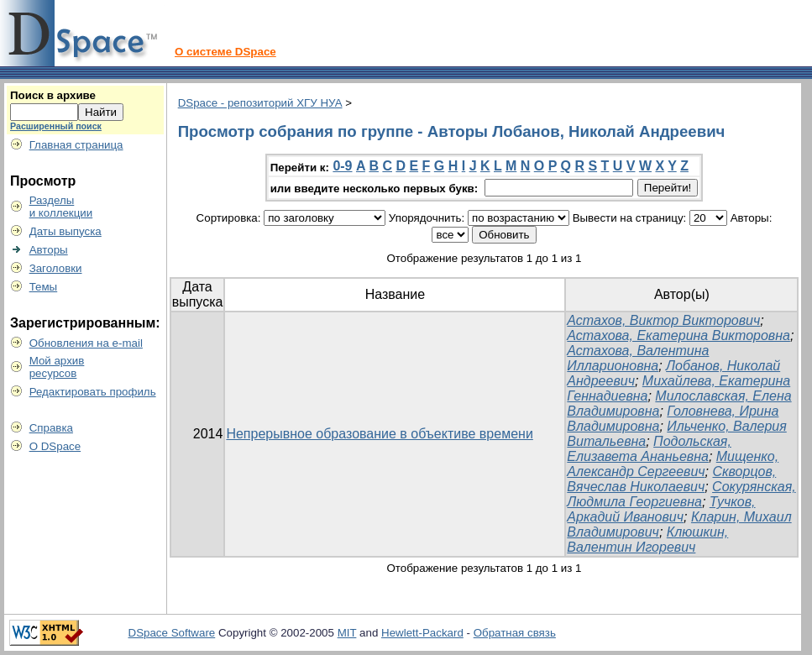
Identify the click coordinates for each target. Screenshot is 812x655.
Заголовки (56, 268)
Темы (44, 287)
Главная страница (76, 145)
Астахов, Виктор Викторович (663, 320)
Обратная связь (515, 633)
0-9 (342, 166)
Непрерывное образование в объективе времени (379, 434)
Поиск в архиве (53, 95)
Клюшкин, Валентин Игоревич (647, 540)
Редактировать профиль (93, 392)
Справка (51, 428)
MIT (347, 633)
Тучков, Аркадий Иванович (661, 509)
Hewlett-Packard (422, 633)
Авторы (49, 250)
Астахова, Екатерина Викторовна (678, 335)
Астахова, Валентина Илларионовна (638, 358)
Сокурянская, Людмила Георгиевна (681, 494)
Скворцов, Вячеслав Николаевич (671, 479)
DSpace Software (172, 633)
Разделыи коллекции (61, 207)
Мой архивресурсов (57, 367)
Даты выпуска (65, 231)
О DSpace (55, 446)
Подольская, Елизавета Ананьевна (649, 449)
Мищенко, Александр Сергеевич (673, 464)
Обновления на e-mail (86, 343)
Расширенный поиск (56, 126)
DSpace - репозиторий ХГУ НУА (260, 103)
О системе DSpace (225, 52)
